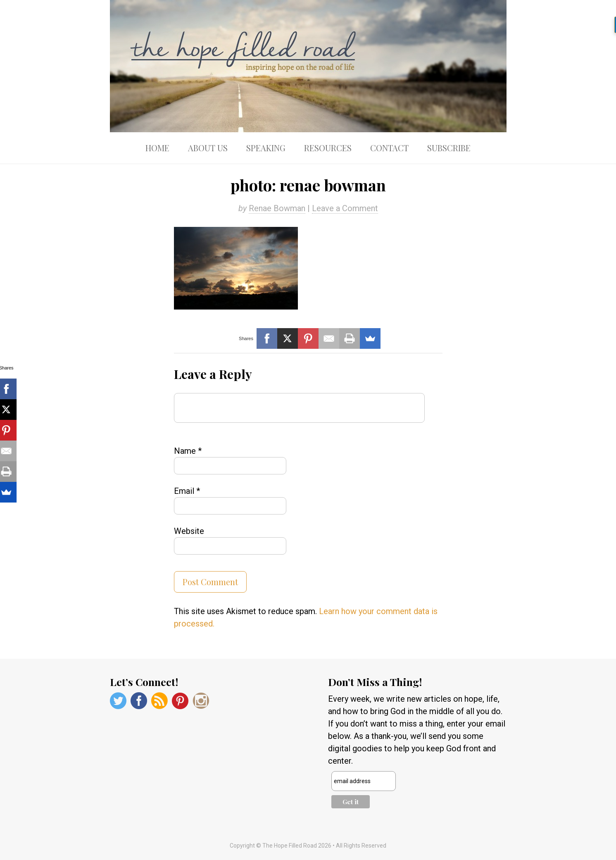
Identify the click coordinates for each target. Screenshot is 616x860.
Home (157, 148)
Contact (389, 148)
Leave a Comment (345, 208)
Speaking (266, 148)
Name (188, 451)
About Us (208, 148)
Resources (328, 148)
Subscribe (449, 148)
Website (189, 531)
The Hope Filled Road (308, 66)
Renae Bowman (277, 208)
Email (187, 491)
